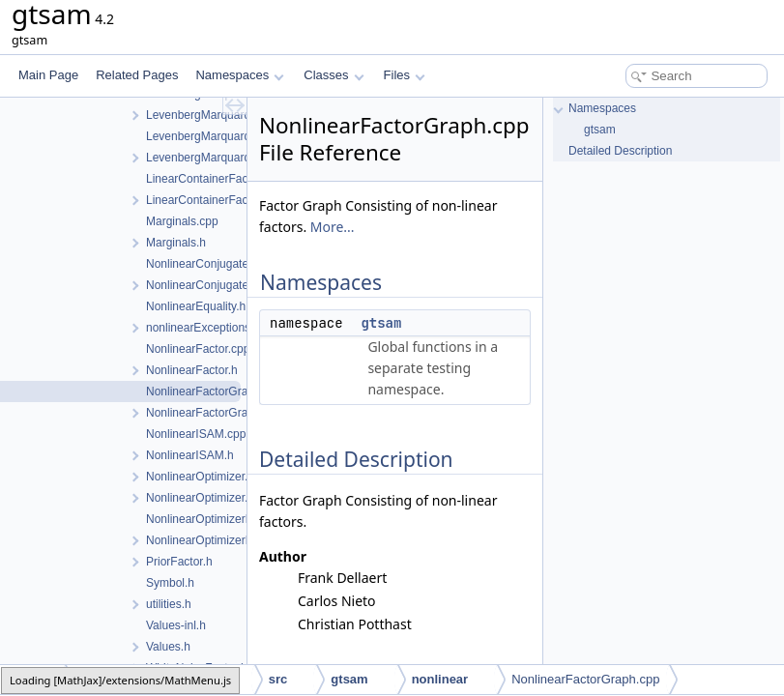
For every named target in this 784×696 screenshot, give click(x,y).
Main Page (48, 75)
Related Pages (137, 75)
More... (333, 227)
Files (405, 75)
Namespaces (239, 75)
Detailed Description (620, 151)
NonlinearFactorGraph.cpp (585, 679)
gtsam (381, 323)
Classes (334, 75)
